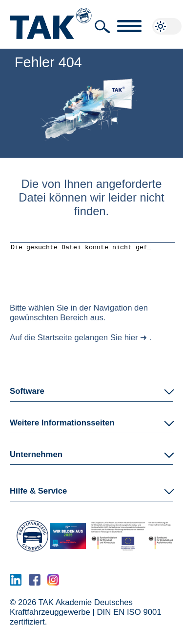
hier (131, 345)
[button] (102, 27)
